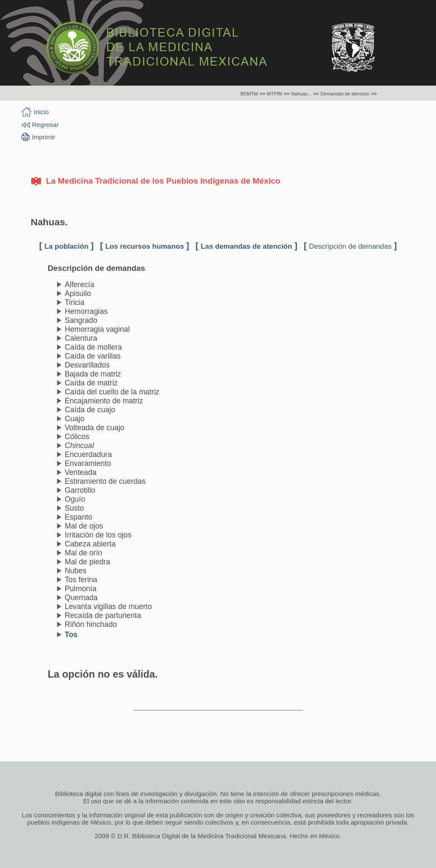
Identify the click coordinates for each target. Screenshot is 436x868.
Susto (74, 508)
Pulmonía (80, 589)
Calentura (81, 338)
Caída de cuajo (90, 410)
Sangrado (81, 320)
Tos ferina (81, 580)
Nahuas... (301, 94)
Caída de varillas (93, 356)
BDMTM (249, 94)
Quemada (81, 598)
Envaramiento (88, 463)
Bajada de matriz (93, 374)
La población (66, 246)
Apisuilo (78, 293)
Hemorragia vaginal (97, 329)
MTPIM (275, 94)
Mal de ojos (84, 526)
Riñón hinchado (91, 624)
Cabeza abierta (90, 544)
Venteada (81, 472)
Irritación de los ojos (98, 535)
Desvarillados (87, 365)
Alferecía (80, 285)
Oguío (75, 499)
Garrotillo (80, 490)
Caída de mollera (93, 347)
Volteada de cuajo (95, 428)
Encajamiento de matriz (104, 401)
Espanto (79, 517)
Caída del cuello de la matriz (112, 392)
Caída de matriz (91, 383)
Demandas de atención (345, 94)
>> (262, 94)
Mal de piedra (87, 562)
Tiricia (75, 302)
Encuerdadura (88, 454)
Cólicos (77, 437)
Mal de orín (83, 553)
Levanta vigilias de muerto (108, 606)
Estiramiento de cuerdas (105, 481)
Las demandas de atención (247, 246)
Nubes (76, 571)
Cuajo (75, 419)
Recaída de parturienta (103, 615)
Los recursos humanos (145, 246)
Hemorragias (86, 311)
